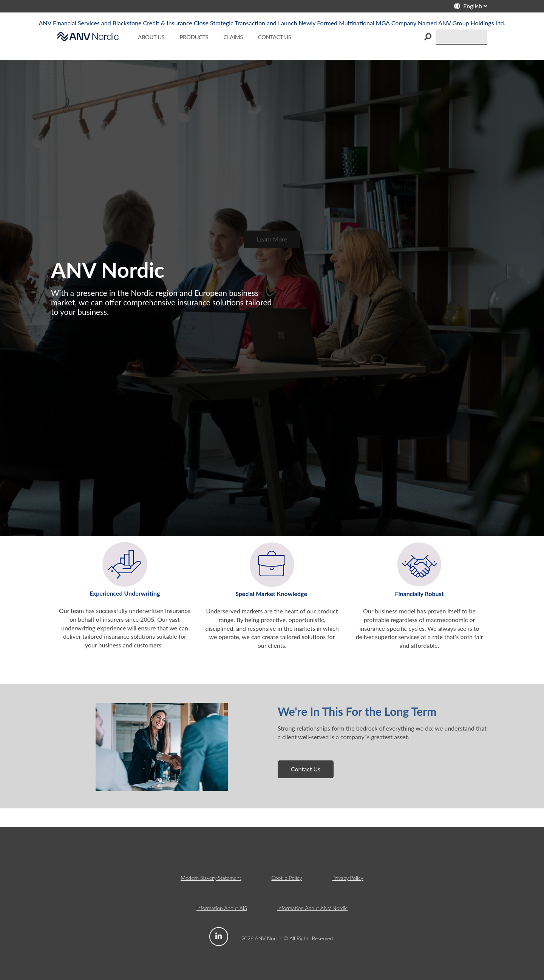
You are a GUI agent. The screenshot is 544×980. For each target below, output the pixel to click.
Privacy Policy (348, 878)
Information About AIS (222, 908)
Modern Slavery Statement (211, 878)
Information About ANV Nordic (312, 908)
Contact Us (306, 769)
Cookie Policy (287, 878)
